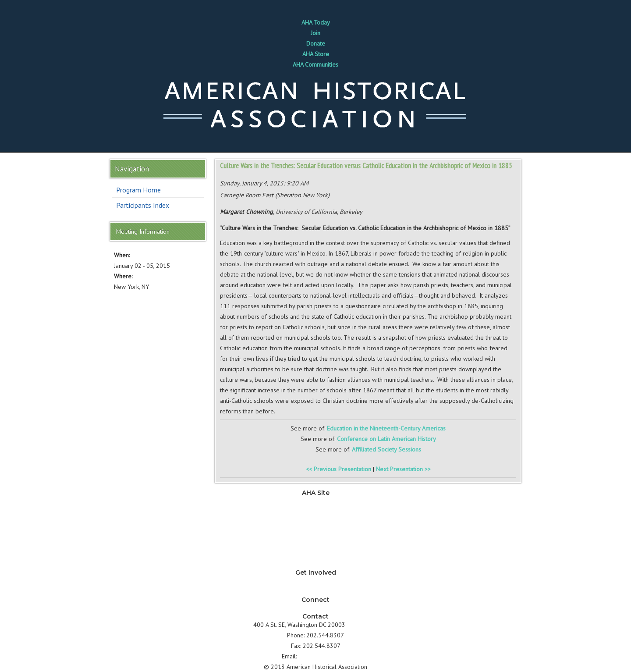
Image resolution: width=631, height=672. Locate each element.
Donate (316, 43)
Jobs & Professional (316, 522)
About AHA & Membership (315, 564)
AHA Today (316, 22)
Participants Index (143, 205)
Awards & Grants (315, 554)
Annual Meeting (316, 543)
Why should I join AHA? (315, 581)
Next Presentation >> (403, 469)
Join (315, 33)
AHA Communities (315, 64)
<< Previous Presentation (339, 469)
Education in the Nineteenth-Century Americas (386, 428)
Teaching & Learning (315, 512)
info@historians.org (324, 656)
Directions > (362, 625)
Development (315, 533)
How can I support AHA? (316, 591)
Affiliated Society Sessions (386, 449)
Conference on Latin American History (386, 439)
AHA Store (316, 54)
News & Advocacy (315, 501)
